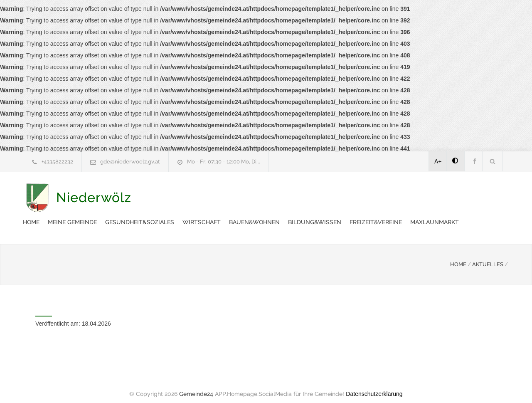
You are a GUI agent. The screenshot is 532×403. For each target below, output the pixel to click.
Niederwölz (94, 204)
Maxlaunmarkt (262, 214)
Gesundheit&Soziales (293, 193)
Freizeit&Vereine (203, 214)
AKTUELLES (488, 256)
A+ (438, 161)
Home (185, 193)
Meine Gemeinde (226, 193)
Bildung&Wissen (468, 193)
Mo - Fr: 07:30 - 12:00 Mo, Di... (224, 162)
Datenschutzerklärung (374, 386)
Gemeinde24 (196, 386)
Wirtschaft (355, 193)
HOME (458, 256)
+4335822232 (57, 162)
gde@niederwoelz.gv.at (130, 162)
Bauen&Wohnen (408, 193)
